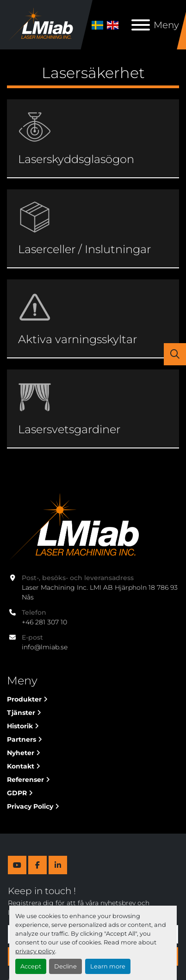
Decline (65, 966)
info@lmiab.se (45, 647)
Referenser (25, 780)
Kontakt (21, 766)
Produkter (24, 699)
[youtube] (17, 865)
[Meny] (141, 25)
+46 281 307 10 (44, 622)
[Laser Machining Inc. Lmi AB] (73, 526)
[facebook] (37, 865)
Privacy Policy (30, 806)
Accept (31, 966)
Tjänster (21, 713)
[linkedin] (58, 865)
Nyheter (21, 753)
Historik (20, 726)
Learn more (108, 966)
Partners (22, 739)
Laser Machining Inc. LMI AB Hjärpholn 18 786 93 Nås (100, 592)
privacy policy (35, 951)
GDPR (17, 793)
